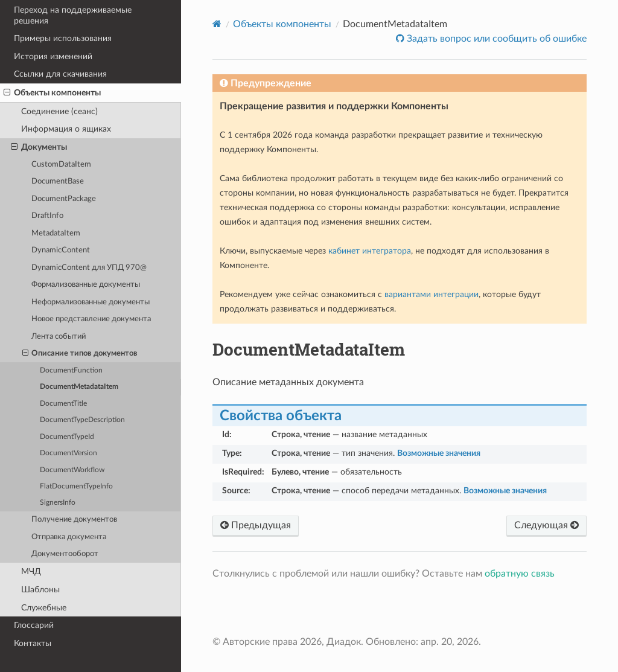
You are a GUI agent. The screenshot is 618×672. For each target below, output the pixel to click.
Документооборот (65, 554)
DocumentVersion (68, 453)
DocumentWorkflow (72, 470)
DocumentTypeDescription (82, 420)
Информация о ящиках (66, 129)
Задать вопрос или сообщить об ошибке (495, 39)
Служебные (44, 608)
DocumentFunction (71, 370)
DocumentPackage (64, 199)
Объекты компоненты (52, 93)
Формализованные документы (86, 285)
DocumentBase (58, 181)
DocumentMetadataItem (79, 387)
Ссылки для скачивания (60, 74)
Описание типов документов (80, 354)
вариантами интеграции (432, 294)
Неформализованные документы (91, 302)
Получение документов (74, 520)
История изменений (53, 56)
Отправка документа (69, 537)
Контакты (33, 643)
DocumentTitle (63, 404)
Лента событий (59, 337)
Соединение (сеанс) (59, 111)
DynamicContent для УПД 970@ (89, 268)
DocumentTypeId (67, 437)
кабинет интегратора (370, 251)
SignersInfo (58, 503)
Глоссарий (34, 625)
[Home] (217, 24)
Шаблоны (40, 590)
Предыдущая (256, 525)
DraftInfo (47, 216)
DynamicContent (61, 250)
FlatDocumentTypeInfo (76, 486)
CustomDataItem (61, 165)
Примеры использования (63, 38)
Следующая (546, 525)
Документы (39, 147)
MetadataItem (56, 233)
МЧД (31, 571)
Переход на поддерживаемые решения (73, 15)
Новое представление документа (91, 319)
